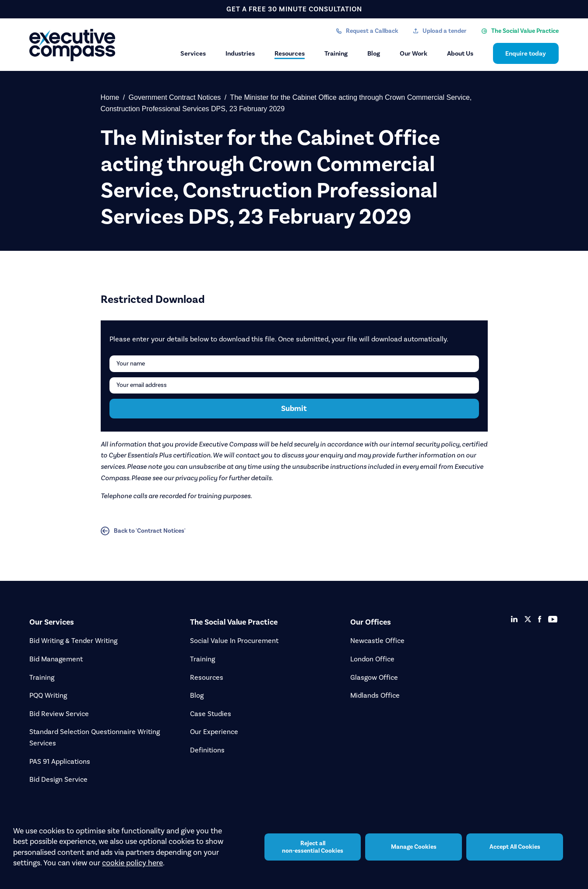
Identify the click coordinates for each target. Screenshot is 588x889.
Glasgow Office (374, 677)
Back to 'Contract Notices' (143, 531)
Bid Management (56, 659)
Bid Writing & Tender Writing (73, 641)
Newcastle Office (377, 641)
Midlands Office (375, 695)
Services (193, 53)
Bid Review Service (59, 714)
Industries (240, 53)
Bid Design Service (58, 779)
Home (110, 97)
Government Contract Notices (175, 97)
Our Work (414, 53)
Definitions (207, 750)
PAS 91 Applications (60, 761)
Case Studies (211, 714)
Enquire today (526, 53)
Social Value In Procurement (234, 641)
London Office (372, 659)
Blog (374, 53)
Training (336, 53)
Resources (290, 53)
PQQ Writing (48, 695)
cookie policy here (132, 863)
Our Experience (214, 732)
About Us (460, 53)
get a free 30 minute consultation (294, 9)
